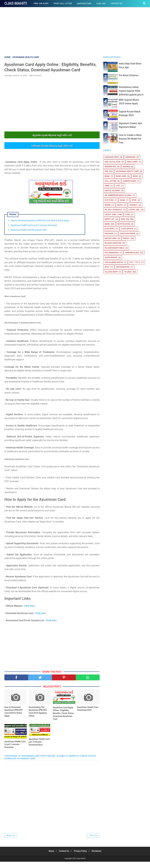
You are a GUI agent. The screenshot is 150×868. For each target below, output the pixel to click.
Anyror (126, 167)
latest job (134, 210)
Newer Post (11, 842)
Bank (107, 176)
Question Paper (128, 234)
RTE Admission (112, 253)
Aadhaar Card (84, 4)
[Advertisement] (75, 31)
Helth (120, 205)
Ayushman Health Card (127, 171)
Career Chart (130, 181)
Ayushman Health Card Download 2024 (28, 236)
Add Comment (35, 82)
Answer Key (110, 167)
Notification (124, 224)
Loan (127, 214)
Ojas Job (101, 4)
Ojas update (127, 229)
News (107, 224)
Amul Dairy (132, 162)
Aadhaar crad (112, 157)
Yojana (128, 272)
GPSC (134, 200)
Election (109, 200)
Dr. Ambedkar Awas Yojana (118, 195)
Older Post (93, 842)
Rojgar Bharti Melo (114, 248)
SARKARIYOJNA (132, 253)
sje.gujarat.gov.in (114, 262)
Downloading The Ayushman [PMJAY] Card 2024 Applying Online (38, 718)
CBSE (107, 186)
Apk (106, 171)
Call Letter (110, 181)
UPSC (107, 267)
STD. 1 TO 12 (135, 262)
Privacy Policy (81, 857)
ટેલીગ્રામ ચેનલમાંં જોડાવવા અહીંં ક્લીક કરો (52, 152)
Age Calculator (112, 162)
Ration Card (111, 238)
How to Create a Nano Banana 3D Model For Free (130, 139)
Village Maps (111, 272)
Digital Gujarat (112, 191)
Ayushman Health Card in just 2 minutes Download (34, 232)
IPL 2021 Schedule (113, 210)
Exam (122, 200)
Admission (130, 157)
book (135, 176)
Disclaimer (98, 857)
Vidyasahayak (123, 267)
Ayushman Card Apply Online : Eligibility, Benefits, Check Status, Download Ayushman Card (63, 720)
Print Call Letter (63, 4)
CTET (118, 186)
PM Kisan (109, 234)
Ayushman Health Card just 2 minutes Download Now (39, 748)
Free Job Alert (41, 4)
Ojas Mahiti (16, 3)
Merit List (109, 219)
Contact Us (116, 4)
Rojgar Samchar (113, 243)
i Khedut (133, 205)
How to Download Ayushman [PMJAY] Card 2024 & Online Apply (40, 227)
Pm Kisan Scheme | (129, 75)
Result (126, 238)
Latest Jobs (110, 214)
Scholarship (111, 257)
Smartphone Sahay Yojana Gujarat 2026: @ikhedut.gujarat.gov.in (131, 91)
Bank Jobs (121, 176)
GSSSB (108, 205)
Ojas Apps (110, 229)
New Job (125, 219)
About (50, 857)
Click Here (30, 612)
